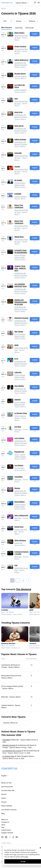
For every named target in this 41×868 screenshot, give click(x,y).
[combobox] (22, 3)
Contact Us (5, 822)
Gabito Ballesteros (21, 60)
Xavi (16, 99)
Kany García (19, 126)
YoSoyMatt (19, 477)
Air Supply (18, 180)
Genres (4, 794)
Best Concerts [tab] (7, 27)
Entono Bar (18, 543)
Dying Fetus (19, 527)
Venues (4, 802)
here (27, 857)
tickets (35, 34)
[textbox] (20, 21)
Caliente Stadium (21, 76)
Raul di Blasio (20, 502)
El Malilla (18, 194)
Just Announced (7, 787)
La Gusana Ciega (21, 413)
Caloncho (18, 372)
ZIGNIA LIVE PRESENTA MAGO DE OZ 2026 (21, 302)
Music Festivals (7, 806)
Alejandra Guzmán (21, 318)
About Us (5, 819)
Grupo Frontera (20, 46)
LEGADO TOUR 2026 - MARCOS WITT (20, 268)
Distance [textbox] (32, 21)
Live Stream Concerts (9, 810)
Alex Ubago (19, 332)
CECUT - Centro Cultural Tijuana (20, 456)
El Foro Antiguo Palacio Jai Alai (20, 184)
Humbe (17, 167)
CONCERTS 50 (7, 3)
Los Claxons (19, 465)
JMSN (16, 345)
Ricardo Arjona (20, 74)
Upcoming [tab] (19, 28)
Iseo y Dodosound (21, 515)
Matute (17, 488)
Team (3, 825)
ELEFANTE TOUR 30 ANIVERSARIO (21, 251)
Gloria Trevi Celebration (19, 206)
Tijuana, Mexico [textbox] (21, 3)
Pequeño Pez (19, 452)
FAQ (3, 827)
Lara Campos (19, 438)
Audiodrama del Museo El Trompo (21, 64)
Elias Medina (19, 386)
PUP (16, 565)
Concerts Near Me (8, 790)
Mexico (3, 9)
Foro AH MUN (19, 468)
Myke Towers (19, 33)
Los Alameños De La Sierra (12, 751)
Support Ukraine (7, 833)
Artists (4, 798)
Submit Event (6, 830)
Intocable (18, 153)
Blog (3, 813)
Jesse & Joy (18, 112)
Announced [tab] (29, 28)
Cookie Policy (6, 843)
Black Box (18, 429)
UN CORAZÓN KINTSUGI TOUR (20, 285)
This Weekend (24, 589)
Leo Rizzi (18, 427)
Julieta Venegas (20, 139)
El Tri (16, 359)
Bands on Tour (7, 783)
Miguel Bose (19, 237)
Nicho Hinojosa (20, 540)
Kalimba (18, 400)
